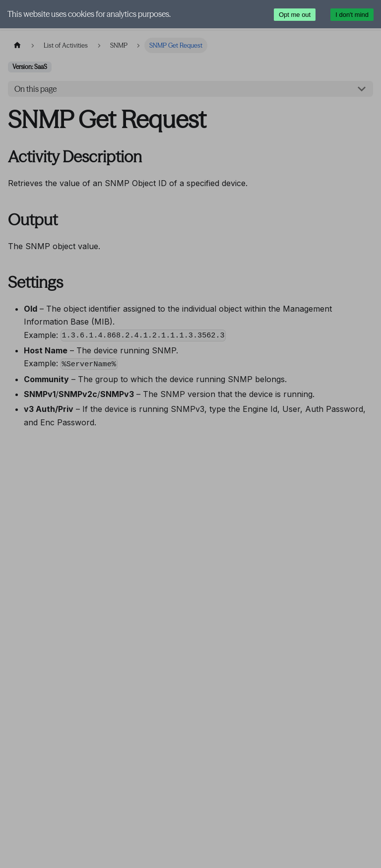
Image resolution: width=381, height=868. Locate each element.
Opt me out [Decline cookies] (295, 15)
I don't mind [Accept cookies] (352, 15)
